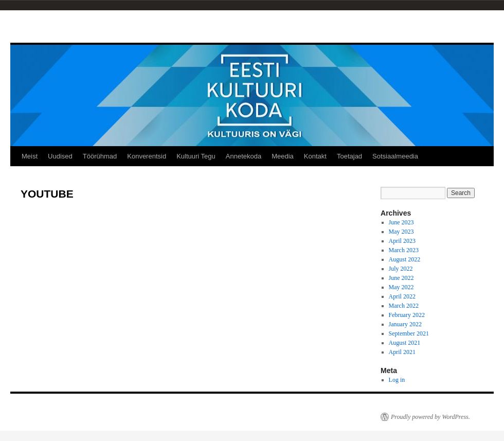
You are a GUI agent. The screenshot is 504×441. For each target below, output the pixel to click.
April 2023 (402, 241)
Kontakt (315, 156)
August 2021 (405, 343)
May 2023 (401, 232)
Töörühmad (100, 156)
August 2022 (405, 259)
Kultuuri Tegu (196, 156)
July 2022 (401, 269)
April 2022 (402, 296)
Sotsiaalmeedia (395, 156)
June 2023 (401, 222)
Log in (397, 380)
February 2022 (407, 315)
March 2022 (404, 306)
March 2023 (404, 250)
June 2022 (401, 278)
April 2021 (402, 352)
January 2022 (405, 324)
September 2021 (409, 333)
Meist (30, 156)
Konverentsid (147, 156)
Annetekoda (244, 156)
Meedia (283, 156)
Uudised (60, 156)
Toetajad (349, 156)
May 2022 (401, 287)
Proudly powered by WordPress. (430, 417)
